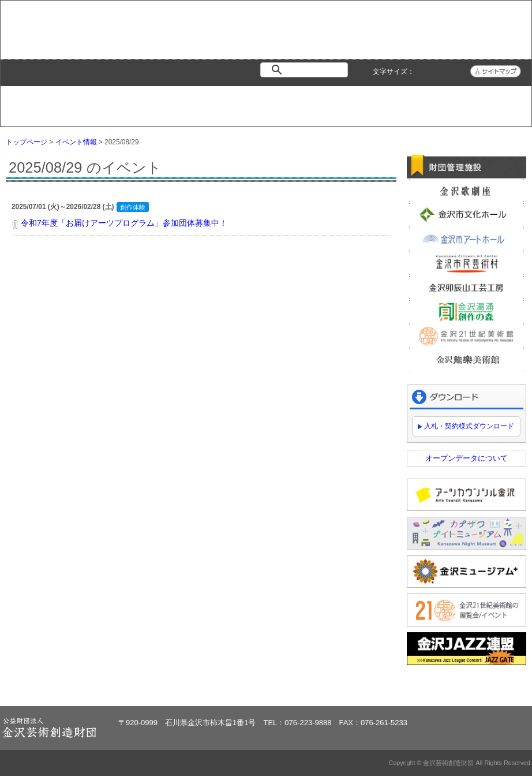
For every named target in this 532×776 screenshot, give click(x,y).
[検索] (306, 70)
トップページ (45, 101)
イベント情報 (133, 101)
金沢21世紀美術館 (467, 336)
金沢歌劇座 (467, 191)
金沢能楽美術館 (467, 360)
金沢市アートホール (467, 239)
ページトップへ (491, 687)
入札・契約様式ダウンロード (469, 426)
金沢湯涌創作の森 (467, 312)
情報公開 (310, 101)
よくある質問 (398, 101)
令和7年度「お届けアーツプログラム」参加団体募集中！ (124, 223)
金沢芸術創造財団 (70, 43)
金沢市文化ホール (467, 215)
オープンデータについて (467, 458)
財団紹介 (222, 101)
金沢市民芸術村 (467, 263)
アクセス (487, 101)
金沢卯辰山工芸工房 (467, 288)
